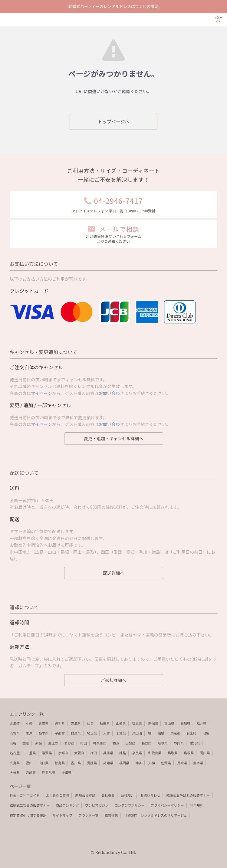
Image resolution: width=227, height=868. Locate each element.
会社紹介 (127, 795)
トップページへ (114, 122)
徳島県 (60, 763)
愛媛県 (92, 763)
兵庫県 (108, 753)
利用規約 (197, 805)
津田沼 (137, 733)
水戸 (29, 733)
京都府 (63, 753)
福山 (29, 763)
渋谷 (13, 743)
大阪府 (79, 753)
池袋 (206, 733)
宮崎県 (31, 772)
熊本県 (198, 763)
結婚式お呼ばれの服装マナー (188, 795)
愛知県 (195, 743)
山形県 (121, 723)
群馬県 (76, 733)
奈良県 (137, 753)
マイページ (41, 393)
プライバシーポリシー (167, 805)
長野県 (146, 743)
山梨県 (130, 743)
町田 (84, 743)
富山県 (169, 723)
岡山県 (205, 753)
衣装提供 (111, 815)
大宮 (107, 733)
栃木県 (44, 733)
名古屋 (15, 753)
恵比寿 (53, 743)
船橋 (161, 733)
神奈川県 (100, 743)
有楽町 (191, 733)
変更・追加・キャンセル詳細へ (113, 438)
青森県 (44, 723)
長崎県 (182, 763)
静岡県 (179, 743)
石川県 (185, 723)
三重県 (31, 753)
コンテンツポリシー (129, 805)
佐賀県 (166, 763)
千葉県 (121, 733)
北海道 (15, 723)
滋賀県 (47, 753)
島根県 (189, 753)
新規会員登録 (85, 795)
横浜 (116, 743)
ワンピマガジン (97, 805)
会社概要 (108, 795)
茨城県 (15, 733)
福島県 (137, 723)
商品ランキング (67, 805)
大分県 (15, 772)
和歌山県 (155, 753)
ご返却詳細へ (113, 680)
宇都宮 (60, 733)
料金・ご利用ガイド (25, 795)
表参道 (69, 743)
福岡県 (124, 763)
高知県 (108, 763)
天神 (151, 763)
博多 (139, 763)
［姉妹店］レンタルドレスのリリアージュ (155, 815)
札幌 (29, 723)
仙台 (90, 723)
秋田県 (105, 723)
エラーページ (113, 20)
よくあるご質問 (57, 795)
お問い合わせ (111, 393)
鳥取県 (173, 753)
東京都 (175, 733)
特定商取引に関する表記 (28, 815)
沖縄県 (66, 772)
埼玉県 (92, 733)
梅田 (94, 753)
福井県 (201, 723)
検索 (21, 20)
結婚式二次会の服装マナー (30, 805)
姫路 (123, 753)
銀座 (26, 743)
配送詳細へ (113, 573)
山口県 (44, 763)
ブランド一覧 (89, 815)
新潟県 (153, 723)
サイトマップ (62, 815)
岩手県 (60, 723)
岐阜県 (163, 743)
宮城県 (76, 723)
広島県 (15, 763)
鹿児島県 (49, 772)
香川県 (76, 763)
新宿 (39, 743)
